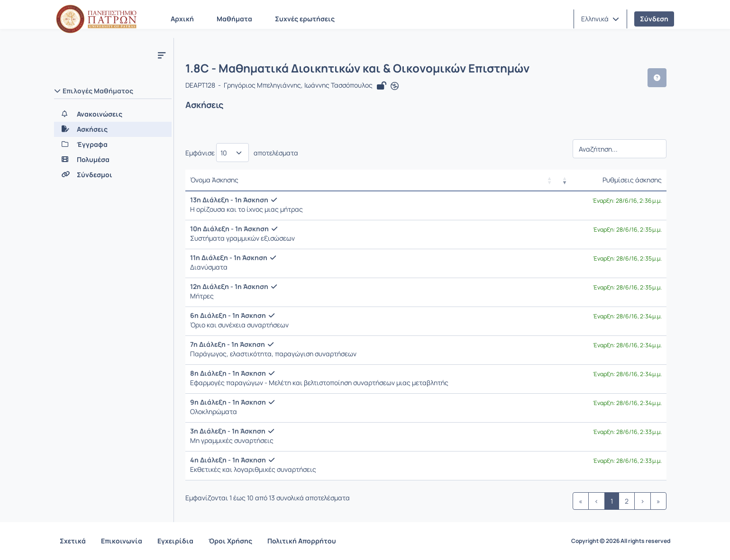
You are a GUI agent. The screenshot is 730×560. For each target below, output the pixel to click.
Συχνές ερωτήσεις (305, 19)
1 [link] (612, 501)
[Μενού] (162, 55)
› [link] (643, 501)
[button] (600, 19)
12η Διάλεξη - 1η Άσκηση (229, 286)
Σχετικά (73, 541)
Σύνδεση (654, 19)
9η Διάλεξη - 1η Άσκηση (228, 402)
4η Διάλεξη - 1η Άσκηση (228, 460)
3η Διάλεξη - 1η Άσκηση (228, 431)
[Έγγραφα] (113, 145)
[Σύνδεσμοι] (113, 175)
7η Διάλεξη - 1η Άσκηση (228, 344)
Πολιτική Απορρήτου (302, 541)
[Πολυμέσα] (113, 160)
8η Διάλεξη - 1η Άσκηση (228, 373)
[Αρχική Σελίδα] (96, 19)
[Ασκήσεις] (113, 129)
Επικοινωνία (122, 541)
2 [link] (627, 501)
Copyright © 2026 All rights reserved (621, 541)
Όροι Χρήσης (230, 541)
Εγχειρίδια (175, 541)
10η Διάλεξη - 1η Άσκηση (229, 229)
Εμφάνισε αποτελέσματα (242, 153)
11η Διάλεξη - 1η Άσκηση (229, 257)
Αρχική (182, 19)
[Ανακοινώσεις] (113, 114)
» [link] (658, 501)
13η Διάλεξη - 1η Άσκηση (229, 200)
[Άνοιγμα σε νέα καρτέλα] (395, 86)
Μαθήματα (234, 19)
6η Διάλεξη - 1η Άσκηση (228, 315)
